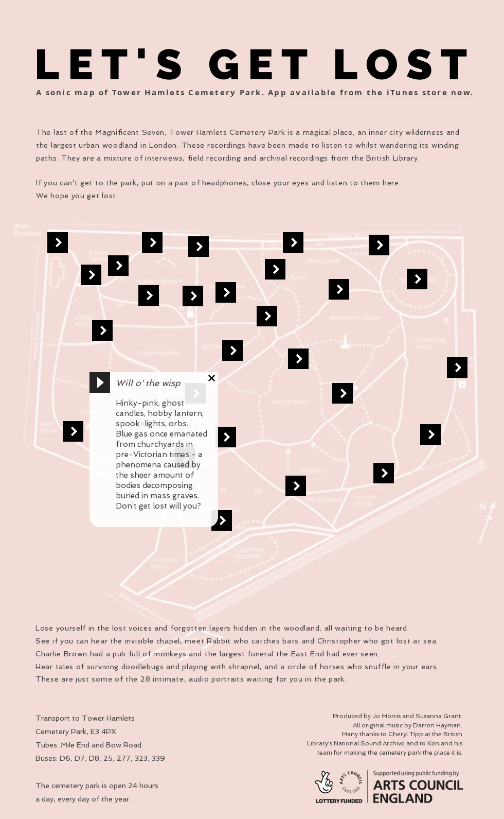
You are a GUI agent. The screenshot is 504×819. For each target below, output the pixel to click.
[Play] (100, 382)
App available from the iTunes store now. (371, 92)
